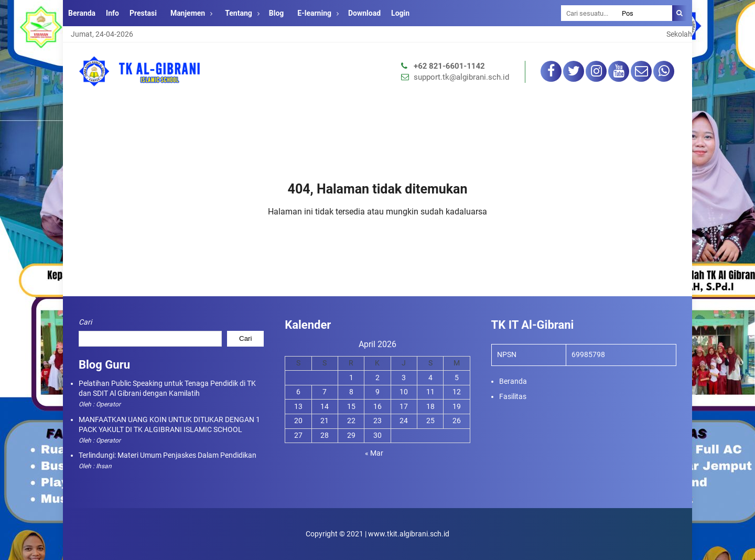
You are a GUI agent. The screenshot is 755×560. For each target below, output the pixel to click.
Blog (277, 13)
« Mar (374, 453)
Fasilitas (513, 396)
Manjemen (188, 13)
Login (400, 13)
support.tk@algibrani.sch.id (461, 77)
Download (364, 13)
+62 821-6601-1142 (449, 66)
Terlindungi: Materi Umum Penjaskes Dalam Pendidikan (168, 455)
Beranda (82, 13)
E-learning (314, 13)
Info (112, 13)
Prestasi (143, 13)
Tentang (239, 13)
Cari (85, 322)
